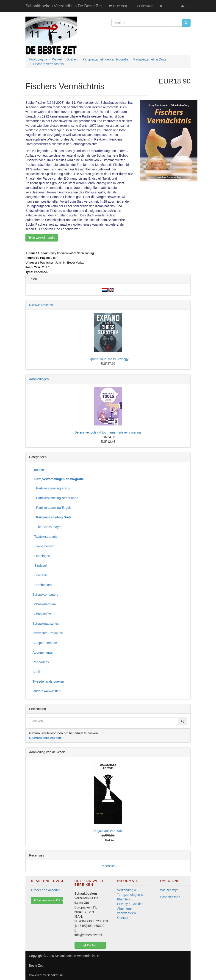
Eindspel (40, 566)
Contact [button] (90, 945)
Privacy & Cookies (130, 904)
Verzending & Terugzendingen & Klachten (130, 895)
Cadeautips (41, 662)
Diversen (40, 575)
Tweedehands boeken (48, 681)
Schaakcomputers (45, 595)
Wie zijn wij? (169, 890)
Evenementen (43, 546)
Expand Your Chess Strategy (108, 359)
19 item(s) (119, 6)
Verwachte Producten (48, 633)
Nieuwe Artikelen (41, 305)
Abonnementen (43, 652)
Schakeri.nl (55, 975)
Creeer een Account (45, 890)
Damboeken (42, 585)
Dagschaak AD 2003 (108, 831)
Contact (123, 918)
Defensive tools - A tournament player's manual (108, 432)
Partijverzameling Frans (51, 488)
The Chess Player (47, 527)
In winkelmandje (42, 238)
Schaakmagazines (46, 624)
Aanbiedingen (39, 379)
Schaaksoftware (44, 614)
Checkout (145, 6)
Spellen (38, 672)
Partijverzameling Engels (52, 508)
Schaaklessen (170, 897)
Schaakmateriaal (44, 604)
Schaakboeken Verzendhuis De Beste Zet (64, 6)
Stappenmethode (45, 643)
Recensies (108, 866)
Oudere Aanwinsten (47, 691)
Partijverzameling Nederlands (55, 498)
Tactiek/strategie (45, 537)
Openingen (41, 556)
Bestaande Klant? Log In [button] (48, 900)
